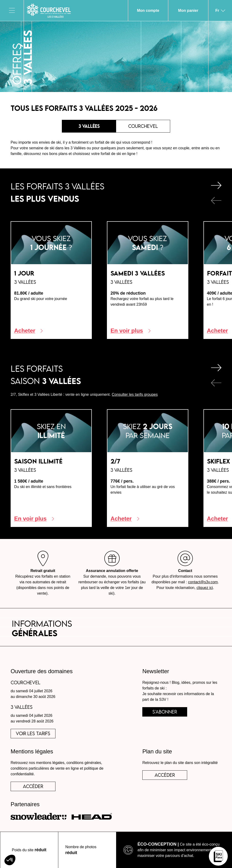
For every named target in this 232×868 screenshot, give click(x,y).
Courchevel (143, 126)
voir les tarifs (33, 733)
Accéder (165, 775)
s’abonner (165, 712)
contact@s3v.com (203, 582)
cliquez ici (205, 588)
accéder (33, 786)
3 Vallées (89, 126)
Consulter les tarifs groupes (135, 394)
